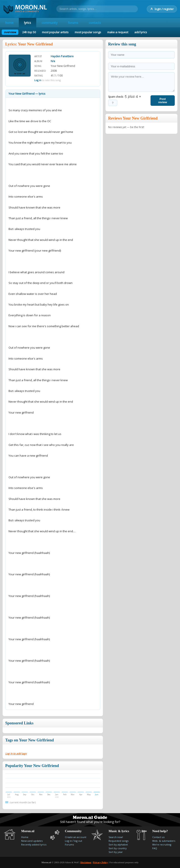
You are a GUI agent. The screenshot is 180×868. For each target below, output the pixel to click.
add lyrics (141, 32)
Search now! (116, 837)
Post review (163, 101)
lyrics (28, 23)
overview (10, 32)
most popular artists (55, 32)
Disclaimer (86, 862)
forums (73, 23)
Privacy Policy (100, 862)
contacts (95, 23)
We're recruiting (162, 845)
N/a (53, 61)
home (9, 23)
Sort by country (118, 848)
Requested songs (119, 841)
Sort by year (116, 852)
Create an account (76, 837)
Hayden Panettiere (62, 56)
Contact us (158, 837)
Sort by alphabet (118, 845)
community (49, 23)
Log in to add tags (16, 754)
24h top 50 (29, 32)
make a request (118, 32)
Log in (38, 80)
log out (78, 841)
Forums (69, 845)
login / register (162, 9)
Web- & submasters (164, 841)
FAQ (155, 848)
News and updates (32, 841)
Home (25, 837)
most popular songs (88, 32)
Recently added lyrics (34, 845)
